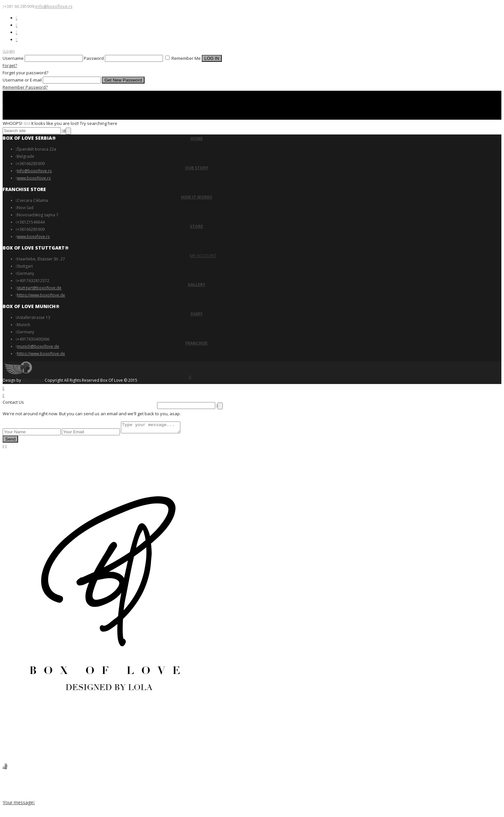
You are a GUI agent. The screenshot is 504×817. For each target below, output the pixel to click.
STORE (196, 226)
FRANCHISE (196, 343)
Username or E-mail (22, 80)
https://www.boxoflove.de (41, 295)
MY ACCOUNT (203, 255)
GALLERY (196, 285)
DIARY (197, 314)
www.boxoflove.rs (34, 178)
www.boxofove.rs (33, 237)
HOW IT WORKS (196, 197)
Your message (19, 802)
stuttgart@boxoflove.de (39, 288)
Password (94, 58)
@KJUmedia (33, 380)
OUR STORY (197, 168)
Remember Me (183, 58)
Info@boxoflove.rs (34, 171)
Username (13, 58)
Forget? (10, 65)
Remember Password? (25, 87)
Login (9, 51)
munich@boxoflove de (38, 346)
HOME (197, 139)
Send (10, 441)
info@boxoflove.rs (54, 6)
